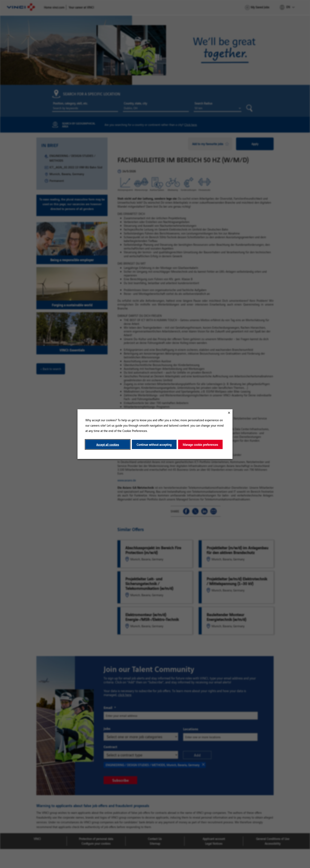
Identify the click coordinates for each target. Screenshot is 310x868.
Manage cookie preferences (200, 444)
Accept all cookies (108, 444)
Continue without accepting (154, 444)
